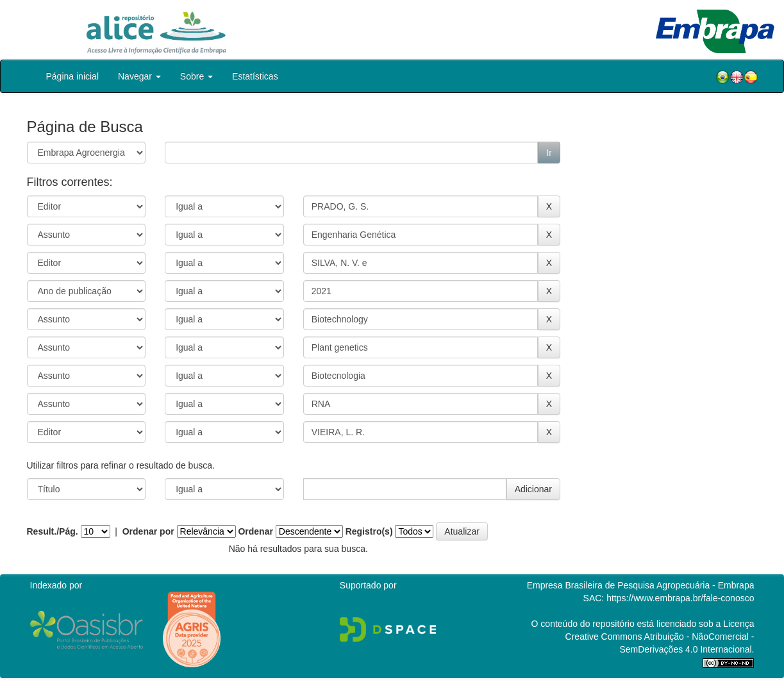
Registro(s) (369, 531)
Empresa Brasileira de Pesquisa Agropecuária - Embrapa (641, 585)
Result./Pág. (53, 531)
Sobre (196, 76)
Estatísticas (255, 76)
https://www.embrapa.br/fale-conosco (680, 598)
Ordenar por (148, 531)
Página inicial (73, 76)
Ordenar (255, 531)
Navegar (139, 76)
